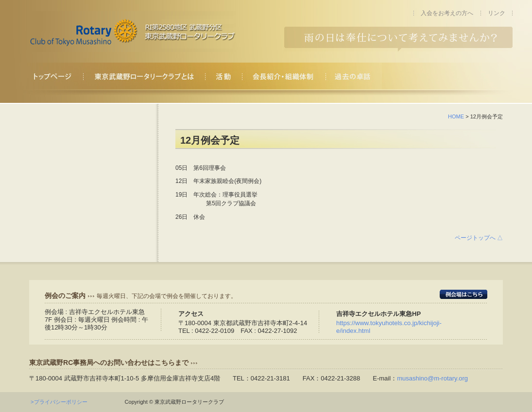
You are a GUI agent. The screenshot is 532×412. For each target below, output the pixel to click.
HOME (456, 116)
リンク (497, 13)
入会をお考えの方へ (447, 13)
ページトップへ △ (479, 238)
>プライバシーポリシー (61, 402)
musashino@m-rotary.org (432, 378)
